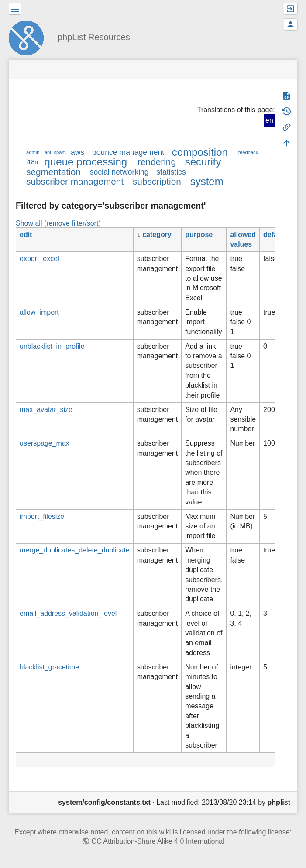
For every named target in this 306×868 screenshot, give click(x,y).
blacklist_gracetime (49, 667)
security (203, 162)
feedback (248, 152)
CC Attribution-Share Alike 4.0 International (158, 841)
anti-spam (55, 152)
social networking (119, 172)
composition (200, 152)
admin (33, 152)
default (275, 235)
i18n (32, 162)
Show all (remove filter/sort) (58, 223)
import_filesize (42, 516)
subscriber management (75, 181)
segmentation (53, 172)
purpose (199, 235)
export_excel (40, 259)
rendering (157, 162)
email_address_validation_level (68, 613)
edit (26, 235)
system (207, 181)
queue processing (86, 162)
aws (77, 152)
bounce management (128, 152)
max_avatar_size (46, 410)
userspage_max (45, 443)
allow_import (39, 312)
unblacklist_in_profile (52, 346)
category (157, 235)
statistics (171, 172)
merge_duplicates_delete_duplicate (75, 550)
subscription (157, 181)
